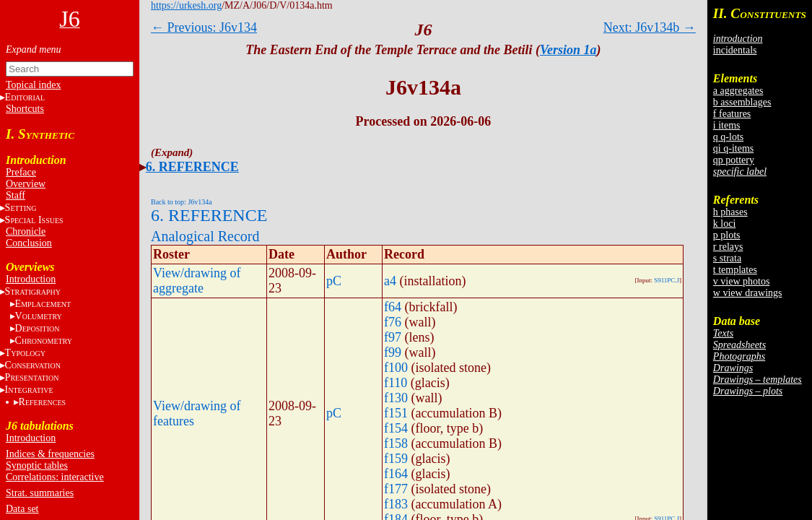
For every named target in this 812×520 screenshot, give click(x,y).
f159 (396, 459)
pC (334, 281)
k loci (725, 224)
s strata (727, 258)
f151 (396, 413)
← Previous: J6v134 (204, 27)
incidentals (735, 50)
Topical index (33, 85)
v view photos (742, 281)
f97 (393, 337)
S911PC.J (667, 280)
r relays (728, 247)
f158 (396, 443)
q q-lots (728, 137)
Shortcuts (25, 109)
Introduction (31, 279)
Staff (16, 195)
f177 (396, 489)
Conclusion (29, 243)
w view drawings (748, 293)
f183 (396, 504)
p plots (727, 235)
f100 (396, 368)
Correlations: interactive (55, 477)
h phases (730, 212)
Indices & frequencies (50, 454)
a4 (390, 281)
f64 (393, 307)
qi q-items (733, 148)
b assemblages (742, 102)
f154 (396, 428)
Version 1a (568, 50)
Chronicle (26, 231)
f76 (393, 322)
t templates (735, 270)
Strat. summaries (40, 493)
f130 (396, 398)
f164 (396, 474)
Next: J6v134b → (650, 27)
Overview (26, 184)
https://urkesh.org (186, 5)
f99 (393, 352)
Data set (22, 509)
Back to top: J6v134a (182, 202)
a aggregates (738, 91)
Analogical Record (205, 236)
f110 (396, 383)
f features (732, 114)
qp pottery (734, 160)
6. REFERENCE (192, 167)
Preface (21, 172)
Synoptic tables (37, 465)
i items (727, 125)
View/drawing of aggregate (197, 281)
